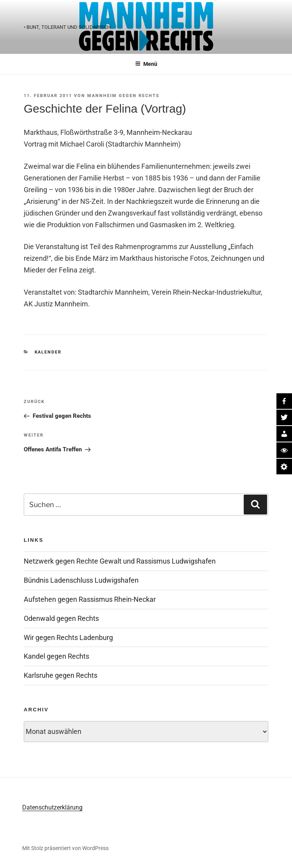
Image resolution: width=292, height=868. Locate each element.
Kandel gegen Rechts (56, 656)
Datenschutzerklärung (52, 807)
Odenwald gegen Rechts (61, 618)
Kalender (48, 352)
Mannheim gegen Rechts (123, 96)
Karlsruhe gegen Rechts (61, 675)
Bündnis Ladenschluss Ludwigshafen (81, 580)
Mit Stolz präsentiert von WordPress (65, 848)
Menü (146, 64)
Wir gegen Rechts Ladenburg (68, 637)
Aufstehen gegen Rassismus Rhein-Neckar (90, 599)
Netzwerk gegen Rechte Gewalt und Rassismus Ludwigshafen (120, 561)
